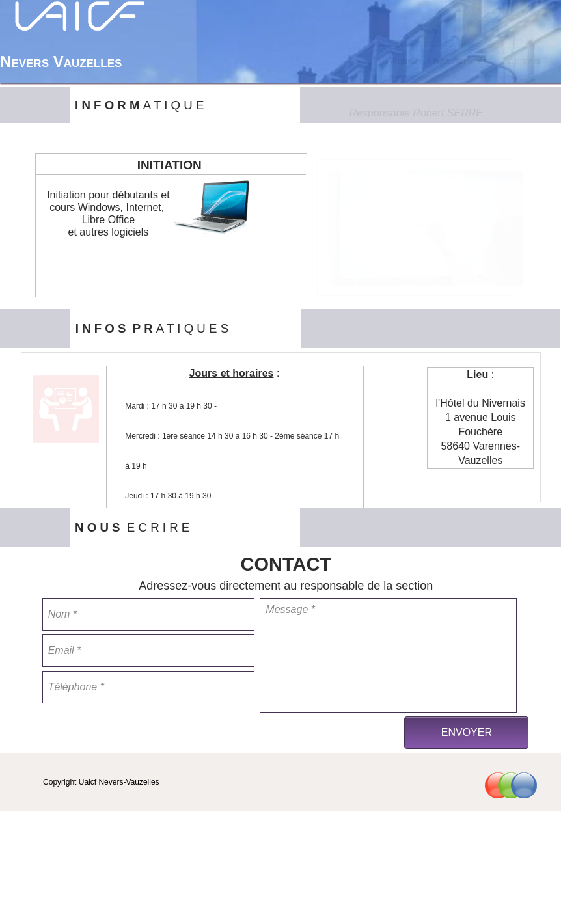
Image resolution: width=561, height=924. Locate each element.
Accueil (401, 61)
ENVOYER (467, 732)
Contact (524, 61)
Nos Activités (461, 61)
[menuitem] (402, 61)
